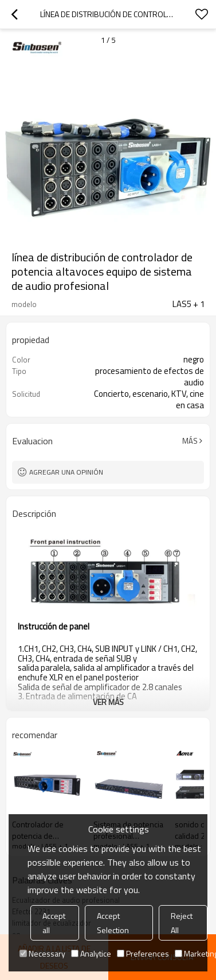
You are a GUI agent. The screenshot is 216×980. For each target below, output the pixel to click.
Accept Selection (113, 923)
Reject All (182, 923)
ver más (108, 702)
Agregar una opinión (66, 472)
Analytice (91, 953)
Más (190, 441)
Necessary (42, 953)
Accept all (54, 923)
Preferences (143, 953)
